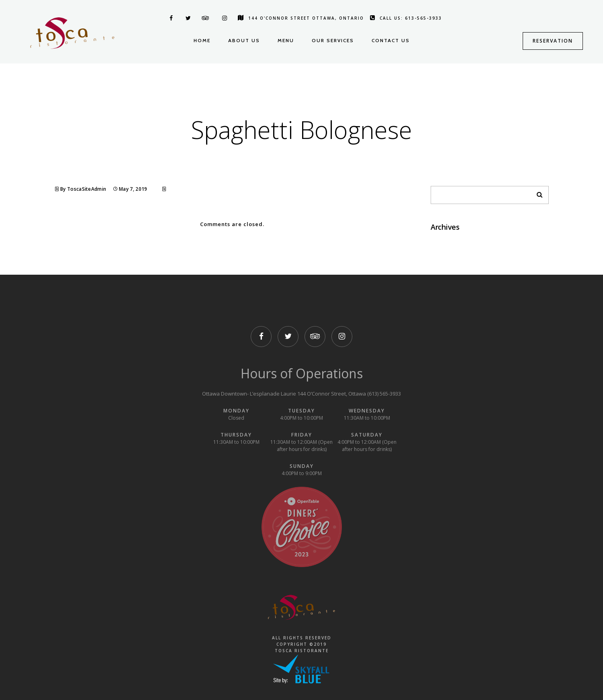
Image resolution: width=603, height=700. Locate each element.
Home (202, 40)
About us (244, 40)
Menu (286, 40)
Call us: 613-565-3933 (406, 18)
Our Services (333, 40)
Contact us (391, 40)
